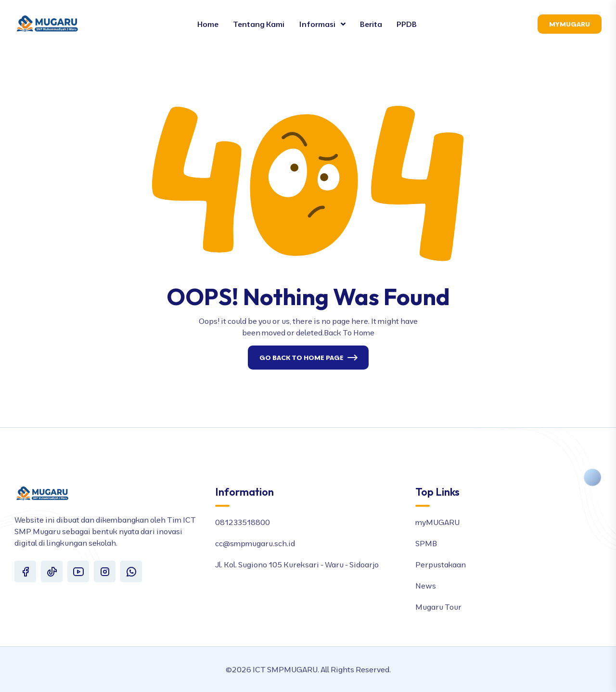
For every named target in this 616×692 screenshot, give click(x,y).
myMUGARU (437, 522)
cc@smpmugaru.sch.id (255, 543)
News (426, 586)
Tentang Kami (259, 24)
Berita (371, 24)
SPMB (426, 543)
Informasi (318, 24)
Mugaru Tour (438, 607)
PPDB (407, 24)
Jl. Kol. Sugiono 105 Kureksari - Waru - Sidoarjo (297, 564)
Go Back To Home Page (302, 358)
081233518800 (243, 522)
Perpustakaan (441, 564)
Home (208, 24)
